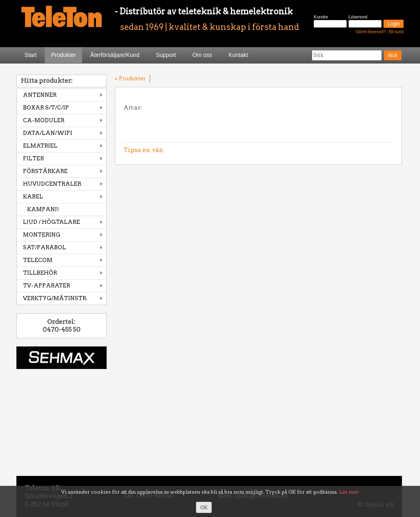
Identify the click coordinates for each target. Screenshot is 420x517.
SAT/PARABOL (45, 247)
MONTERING (42, 235)
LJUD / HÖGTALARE (51, 222)
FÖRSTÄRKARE (45, 171)
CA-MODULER (44, 120)
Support (166, 55)
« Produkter (130, 79)
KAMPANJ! (43, 209)
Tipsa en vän (144, 150)
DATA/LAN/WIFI (48, 133)
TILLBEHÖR (40, 273)
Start (31, 55)
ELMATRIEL (40, 146)
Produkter (63, 55)
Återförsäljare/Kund (115, 55)
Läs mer (349, 492)
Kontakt (238, 55)
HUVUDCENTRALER (52, 184)
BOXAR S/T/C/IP (46, 108)
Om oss (202, 55)
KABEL (33, 197)
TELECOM (38, 260)
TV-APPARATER (47, 286)
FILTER (33, 158)
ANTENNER (40, 95)
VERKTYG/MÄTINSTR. (55, 298)
